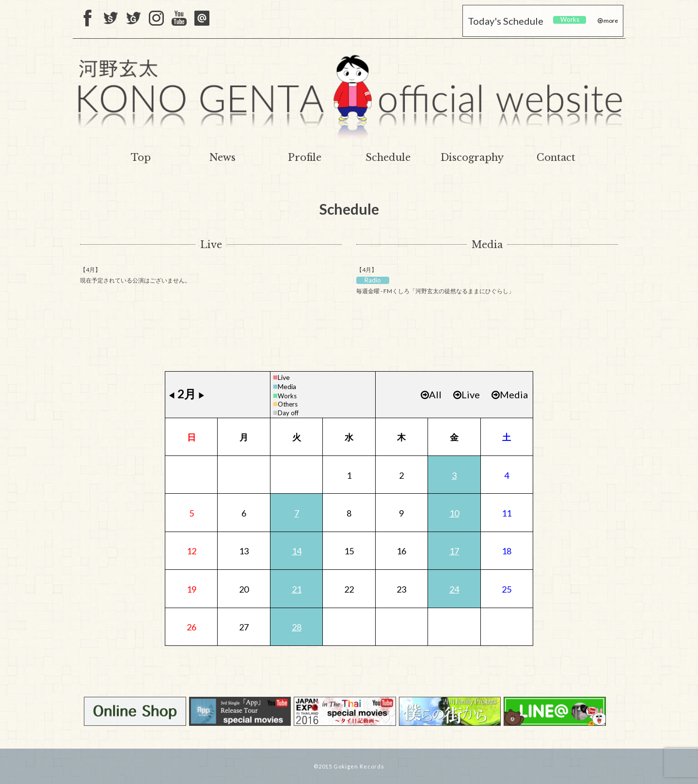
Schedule (388, 157)
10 (454, 513)
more (610, 21)
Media (487, 245)
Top (141, 157)
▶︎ (202, 395)
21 (297, 589)
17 (454, 551)
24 (454, 589)
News (222, 157)
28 (297, 627)
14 (297, 551)
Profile (305, 157)
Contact (556, 157)
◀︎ (172, 395)
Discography (472, 157)
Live (211, 245)
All (431, 394)
